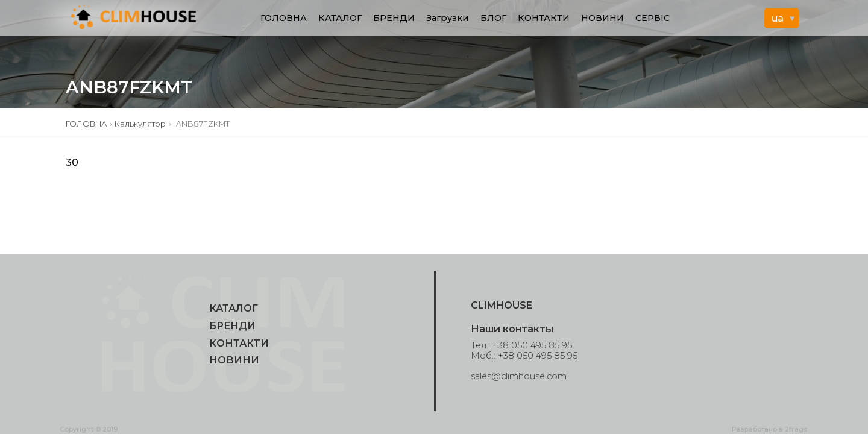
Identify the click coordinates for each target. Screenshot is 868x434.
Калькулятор (140, 124)
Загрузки (447, 18)
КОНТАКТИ (544, 18)
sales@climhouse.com (519, 376)
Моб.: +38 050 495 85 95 (524, 356)
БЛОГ (493, 18)
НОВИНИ (602, 18)
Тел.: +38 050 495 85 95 (521, 345)
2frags (796, 429)
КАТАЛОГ (340, 18)
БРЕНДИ (394, 18)
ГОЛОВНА (284, 18)
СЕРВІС (653, 18)
